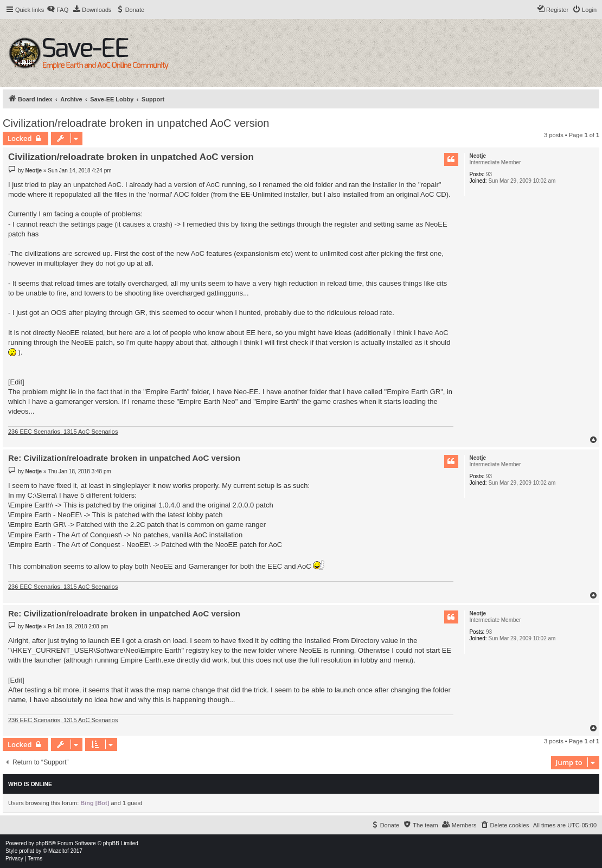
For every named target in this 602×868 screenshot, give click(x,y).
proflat (27, 851)
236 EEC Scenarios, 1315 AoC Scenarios (63, 432)
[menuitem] (57, 10)
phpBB (44, 843)
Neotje (478, 156)
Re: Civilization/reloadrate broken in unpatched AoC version (124, 458)
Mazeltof (59, 851)
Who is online (30, 784)
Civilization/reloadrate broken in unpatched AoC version (136, 123)
